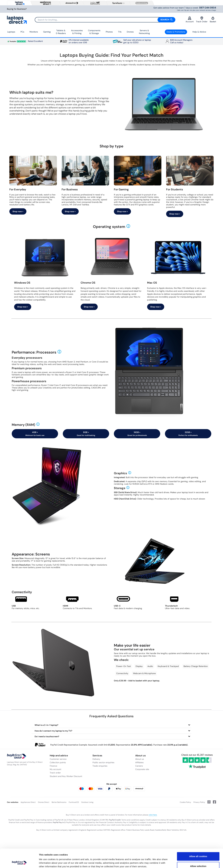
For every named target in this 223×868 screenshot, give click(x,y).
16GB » (137, 434)
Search (166, 20)
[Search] (105, 20)
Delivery (96, 759)
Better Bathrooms (59, 802)
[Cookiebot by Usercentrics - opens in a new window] (19, 862)
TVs (120, 32)
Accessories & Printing (77, 32)
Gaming (47, 32)
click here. (153, 815)
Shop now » (18, 211)
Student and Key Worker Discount (66, 776)
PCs (22, 32)
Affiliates (139, 762)
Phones (109, 32)
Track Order (202, 20)
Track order (55, 773)
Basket (213, 20)
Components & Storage (94, 32)
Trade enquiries (100, 766)
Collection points (58, 762)
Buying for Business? (17, 9)
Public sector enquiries (103, 762)
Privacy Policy (199, 802)
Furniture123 (74, 802)
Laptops (11, 32)
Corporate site (142, 769)
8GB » (86, 434)
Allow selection (198, 848)
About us (140, 759)
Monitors (34, 32)
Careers (139, 766)
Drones (130, 32)
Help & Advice (199, 32)
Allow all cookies (198, 839)
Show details (156, 862)
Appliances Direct (28, 802)
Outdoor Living (87, 802)
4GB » (35, 434)
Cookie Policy (185, 802)
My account (55, 769)
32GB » (188, 434)
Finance (53, 766)
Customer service (58, 759)
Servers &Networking (144, 32)
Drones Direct (44, 802)
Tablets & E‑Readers (61, 32)
